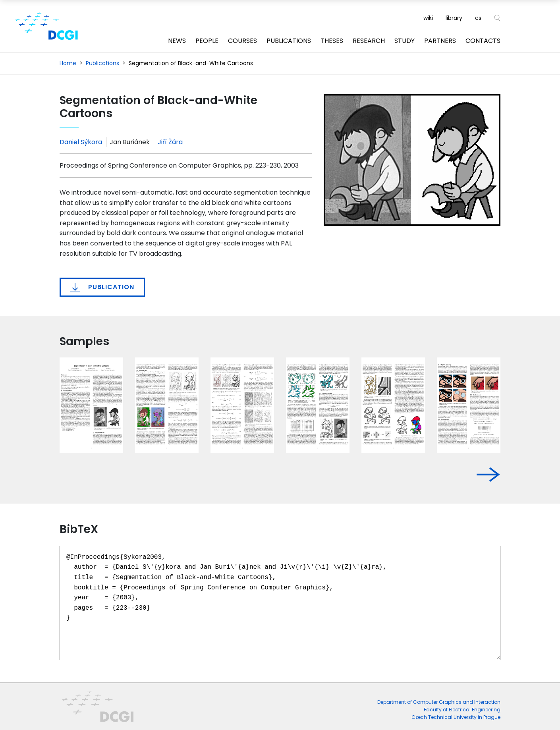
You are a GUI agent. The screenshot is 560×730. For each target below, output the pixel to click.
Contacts (483, 41)
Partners (440, 41)
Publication (102, 287)
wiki (428, 18)
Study (405, 41)
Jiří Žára (170, 142)
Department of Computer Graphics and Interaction (439, 702)
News (177, 41)
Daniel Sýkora (81, 142)
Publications (289, 41)
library (454, 18)
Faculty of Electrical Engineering (462, 710)
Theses (332, 41)
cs (478, 18)
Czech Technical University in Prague (456, 717)
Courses (242, 41)
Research (369, 41)
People (207, 41)
